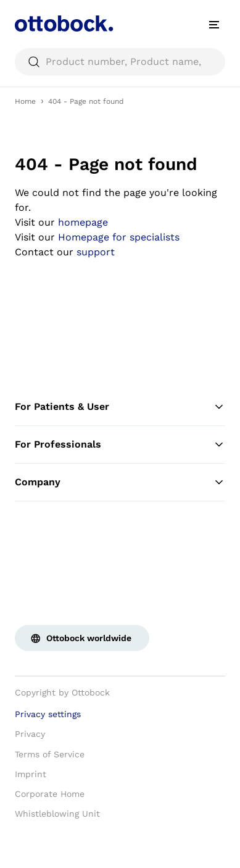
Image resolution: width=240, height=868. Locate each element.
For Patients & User (120, 407)
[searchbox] (120, 62)
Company (120, 482)
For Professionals (120, 445)
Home (25, 101)
